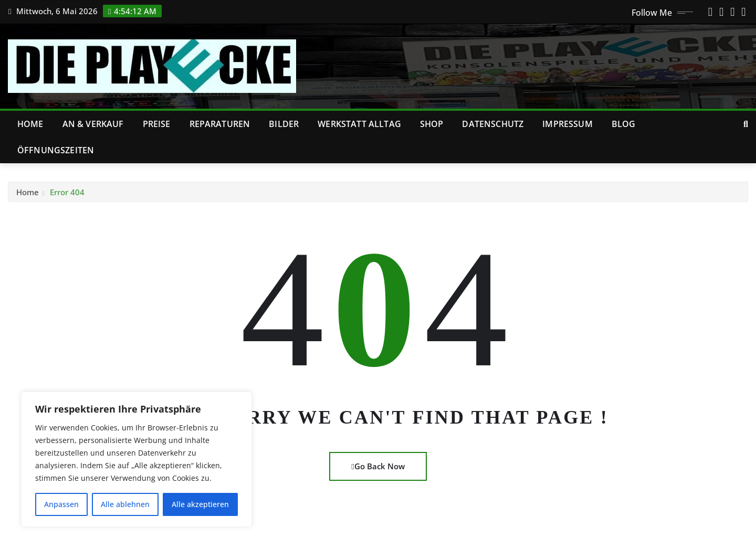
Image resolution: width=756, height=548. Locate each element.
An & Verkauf (93, 124)
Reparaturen (220, 124)
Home (30, 124)
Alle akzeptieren (200, 504)
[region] (136, 459)
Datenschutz (493, 124)
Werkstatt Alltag (359, 124)
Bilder (284, 124)
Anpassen (61, 504)
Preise (157, 124)
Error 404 (67, 195)
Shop (432, 124)
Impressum (567, 124)
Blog (624, 124)
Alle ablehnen (125, 504)
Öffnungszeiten (56, 150)
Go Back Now (378, 466)
